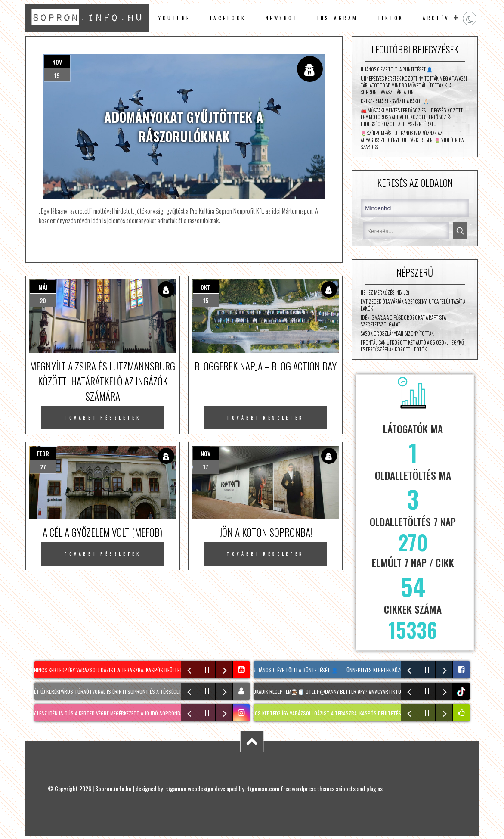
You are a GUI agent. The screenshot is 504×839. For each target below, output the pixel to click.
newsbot (282, 18)
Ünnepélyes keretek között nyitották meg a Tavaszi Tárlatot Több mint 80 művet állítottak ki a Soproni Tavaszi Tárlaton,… (414, 85)
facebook (228, 18)
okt (206, 287)
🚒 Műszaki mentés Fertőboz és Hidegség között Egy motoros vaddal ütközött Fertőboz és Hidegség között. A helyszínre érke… (412, 117)
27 (43, 467)
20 (43, 300)
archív (436, 18)
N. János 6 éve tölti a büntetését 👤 (397, 69)
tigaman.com (263, 788)
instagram (337, 18)
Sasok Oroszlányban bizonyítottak (397, 333)
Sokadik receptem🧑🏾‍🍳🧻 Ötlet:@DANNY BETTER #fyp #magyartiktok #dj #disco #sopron (355, 691)
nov (57, 62)
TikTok (391, 18)
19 (57, 75)
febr (43, 453)
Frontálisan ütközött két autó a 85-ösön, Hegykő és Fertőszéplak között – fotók (412, 346)
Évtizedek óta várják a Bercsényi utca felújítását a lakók (413, 305)
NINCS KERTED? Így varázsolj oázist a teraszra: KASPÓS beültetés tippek (121, 670)
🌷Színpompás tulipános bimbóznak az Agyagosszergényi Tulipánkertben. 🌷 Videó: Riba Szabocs (412, 140)
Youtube (174, 18)
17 (206, 467)
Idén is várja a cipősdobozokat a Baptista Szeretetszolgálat (403, 321)
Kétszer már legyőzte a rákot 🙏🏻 (395, 101)
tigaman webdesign (190, 788)
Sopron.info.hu (113, 788)
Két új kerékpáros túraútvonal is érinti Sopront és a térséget (110, 691)
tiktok (462, 691)
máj (43, 287)
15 (206, 300)
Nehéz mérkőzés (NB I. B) (385, 292)
